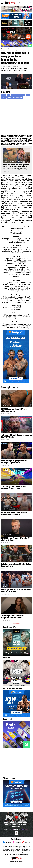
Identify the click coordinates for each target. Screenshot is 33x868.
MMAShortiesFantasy (22, 855)
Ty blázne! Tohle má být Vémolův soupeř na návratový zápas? (16, 440)
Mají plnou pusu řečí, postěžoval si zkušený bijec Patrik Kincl (16, 569)
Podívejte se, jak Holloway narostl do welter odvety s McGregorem (14, 517)
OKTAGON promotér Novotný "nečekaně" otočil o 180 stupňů (15, 543)
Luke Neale (27, 162)
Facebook (7, 842)
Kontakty (26, 852)
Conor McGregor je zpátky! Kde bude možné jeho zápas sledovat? (14, 465)
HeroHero (12, 855)
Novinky (6, 49)
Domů (2, 49)
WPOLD (17, 66)
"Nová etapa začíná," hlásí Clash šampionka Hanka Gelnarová (13, 621)
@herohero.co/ (21, 829)
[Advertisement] (16, 117)
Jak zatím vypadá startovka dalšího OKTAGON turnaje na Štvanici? (14, 491)
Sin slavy (9, 98)
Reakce (23, 95)
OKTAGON (9, 409)
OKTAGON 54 (20, 162)
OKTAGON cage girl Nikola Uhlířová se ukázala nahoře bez (14, 414)
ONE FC (4, 98)
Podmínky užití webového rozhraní (13, 865)
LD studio (25, 866)
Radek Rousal (24, 162)
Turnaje (28, 95)
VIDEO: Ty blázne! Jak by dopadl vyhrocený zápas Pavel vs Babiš (16, 595)
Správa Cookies (23, 865)
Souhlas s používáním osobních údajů (13, 866)
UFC (9, 49)
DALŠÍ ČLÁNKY (17, 628)
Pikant (8, 616)
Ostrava (16, 162)
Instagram (17, 842)
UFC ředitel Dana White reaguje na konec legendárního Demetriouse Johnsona (17, 50)
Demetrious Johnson (18, 98)
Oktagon (12, 162)
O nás (7, 855)
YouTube (26, 842)
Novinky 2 (14, 95)
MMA (9, 95)
